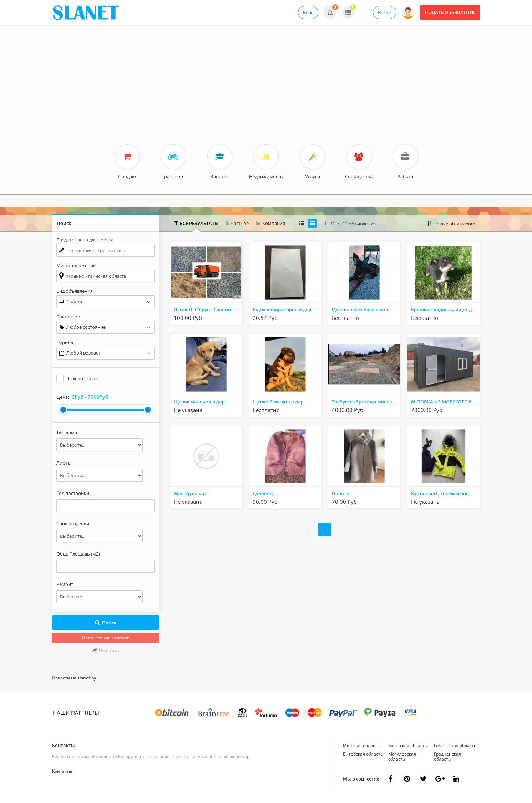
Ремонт (65, 584)
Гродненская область (447, 756)
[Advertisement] (266, 91)
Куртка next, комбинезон (440, 493)
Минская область (361, 745)
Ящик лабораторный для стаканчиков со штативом (287, 310)
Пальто (341, 493)
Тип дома (67, 432)
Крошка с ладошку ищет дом (445, 310)
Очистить (105, 650)
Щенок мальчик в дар (199, 402)
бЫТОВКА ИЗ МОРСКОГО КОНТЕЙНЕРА (445, 402)
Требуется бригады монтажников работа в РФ (366, 402)
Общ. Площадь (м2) (78, 554)
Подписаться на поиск (106, 638)
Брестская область (408, 745)
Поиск (105, 623)
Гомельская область (455, 745)
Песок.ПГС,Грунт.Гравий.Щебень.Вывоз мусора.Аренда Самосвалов (208, 310)
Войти (385, 12)
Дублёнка (264, 493)
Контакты (64, 745)
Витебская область (363, 754)
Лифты (64, 463)
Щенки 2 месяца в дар (278, 402)
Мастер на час (190, 493)
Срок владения (73, 523)
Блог (308, 12)
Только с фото (83, 378)
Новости (61, 678)
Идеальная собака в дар (360, 310)
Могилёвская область (402, 756)
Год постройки (73, 493)
